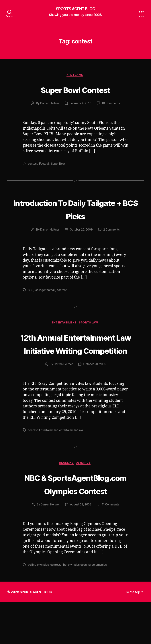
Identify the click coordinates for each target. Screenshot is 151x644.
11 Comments (112, 546)
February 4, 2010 (80, 104)
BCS (31, 291)
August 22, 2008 (81, 546)
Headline (66, 491)
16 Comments (112, 104)
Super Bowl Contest (75, 90)
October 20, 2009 (81, 231)
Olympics (85, 491)
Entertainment (64, 324)
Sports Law (90, 324)
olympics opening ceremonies (89, 607)
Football (45, 165)
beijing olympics (39, 607)
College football (46, 291)
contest (33, 165)
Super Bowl (59, 165)
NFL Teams (75, 76)
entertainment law (72, 458)
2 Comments (113, 231)
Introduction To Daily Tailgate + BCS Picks (75, 209)
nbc (65, 607)
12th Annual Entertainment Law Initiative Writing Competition (75, 358)
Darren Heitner (49, 104)
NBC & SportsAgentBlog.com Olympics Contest (75, 519)
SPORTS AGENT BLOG (75, 9)
